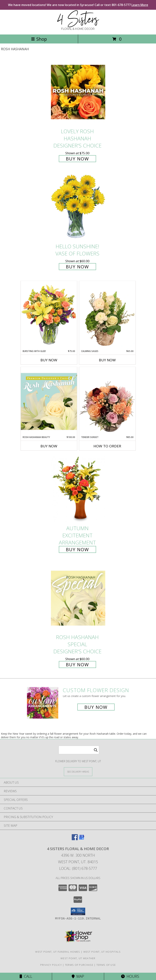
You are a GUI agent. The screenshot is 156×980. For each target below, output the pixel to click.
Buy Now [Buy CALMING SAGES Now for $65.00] (107, 360)
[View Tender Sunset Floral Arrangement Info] (107, 401)
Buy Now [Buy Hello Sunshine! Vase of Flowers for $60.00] (77, 267)
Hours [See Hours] (130, 976)
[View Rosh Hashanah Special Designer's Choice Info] (78, 598)
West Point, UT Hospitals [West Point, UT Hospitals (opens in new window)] (102, 952)
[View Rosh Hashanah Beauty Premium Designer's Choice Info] (49, 401)
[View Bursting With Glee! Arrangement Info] (49, 315)
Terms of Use (106, 965)
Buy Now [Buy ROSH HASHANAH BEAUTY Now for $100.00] (49, 446)
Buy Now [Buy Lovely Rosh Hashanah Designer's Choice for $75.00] (77, 159)
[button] (78, 911)
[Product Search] (79, 750)
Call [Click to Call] (26, 976)
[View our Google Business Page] (81, 839)
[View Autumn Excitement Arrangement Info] (78, 489)
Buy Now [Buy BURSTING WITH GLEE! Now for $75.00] (49, 360)
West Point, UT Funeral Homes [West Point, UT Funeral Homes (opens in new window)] (58, 952)
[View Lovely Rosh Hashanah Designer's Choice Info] (78, 92)
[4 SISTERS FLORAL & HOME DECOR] (78, 29)
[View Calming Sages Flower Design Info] (107, 315)
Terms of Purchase (79, 965)
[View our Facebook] (75, 839)
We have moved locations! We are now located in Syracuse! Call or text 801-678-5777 (78, 5)
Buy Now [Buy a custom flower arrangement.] (96, 707)
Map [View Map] (78, 976)
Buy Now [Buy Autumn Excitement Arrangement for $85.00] (77, 549)
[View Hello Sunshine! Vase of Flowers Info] (78, 207)
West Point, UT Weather (78, 958)
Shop (39, 39)
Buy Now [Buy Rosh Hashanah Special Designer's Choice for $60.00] (77, 664)
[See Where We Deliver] (78, 771)
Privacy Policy (51, 965)
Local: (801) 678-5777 (78, 868)
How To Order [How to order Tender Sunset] (107, 446)
